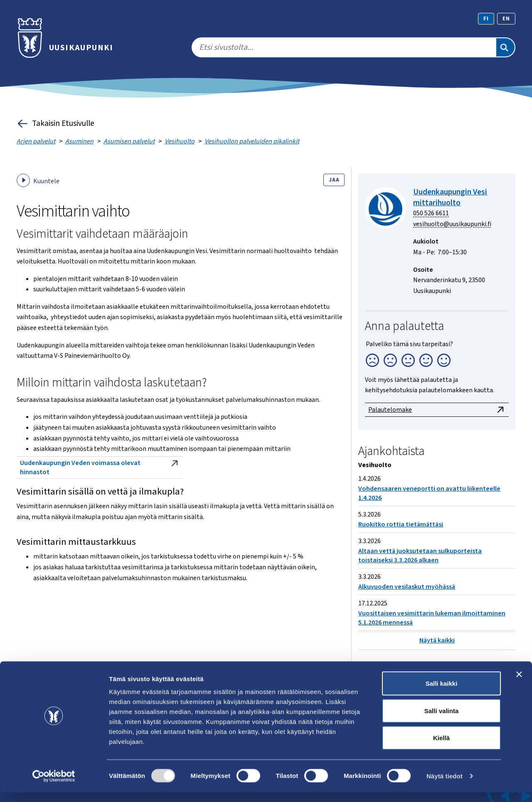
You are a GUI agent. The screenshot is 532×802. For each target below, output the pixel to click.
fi (486, 19)
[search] (344, 47)
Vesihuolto (180, 141)
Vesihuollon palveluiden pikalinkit (252, 141)
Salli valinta (442, 720)
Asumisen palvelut (129, 141)
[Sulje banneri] (519, 684)
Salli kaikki (442, 693)
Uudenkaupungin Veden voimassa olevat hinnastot (100, 467)
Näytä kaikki (437, 640)
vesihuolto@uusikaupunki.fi (452, 224)
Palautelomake (437, 410)
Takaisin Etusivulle (55, 124)
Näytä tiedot (445, 786)
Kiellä (441, 747)
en (506, 19)
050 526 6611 (431, 213)
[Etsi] (505, 47)
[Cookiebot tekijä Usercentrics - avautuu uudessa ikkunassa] (54, 786)
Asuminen (79, 141)
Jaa (334, 180)
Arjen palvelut (36, 141)
